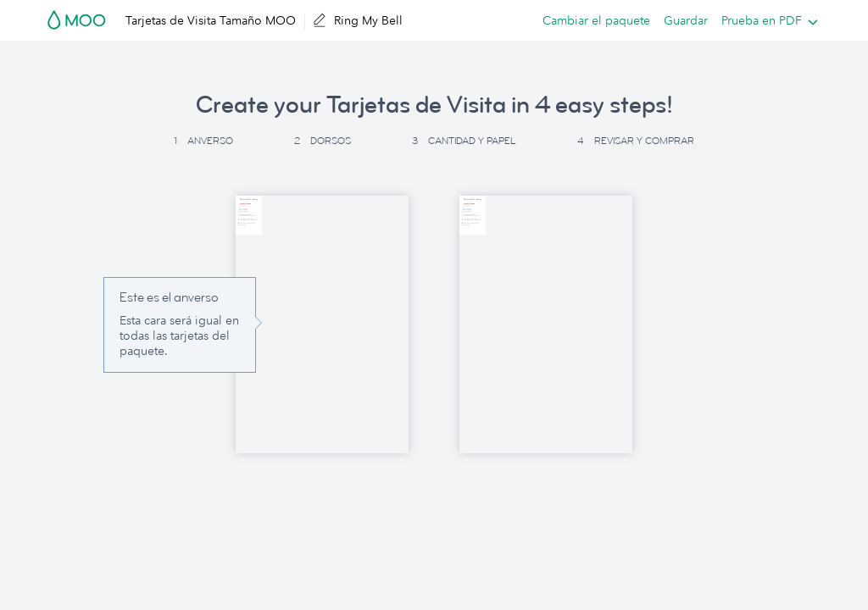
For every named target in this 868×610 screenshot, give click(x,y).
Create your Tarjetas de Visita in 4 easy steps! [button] (434, 105)
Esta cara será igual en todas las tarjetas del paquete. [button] (179, 335)
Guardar (686, 20)
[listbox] (766, 20)
